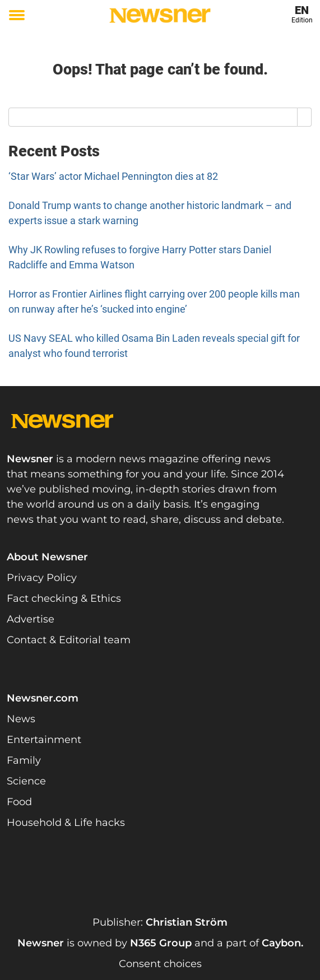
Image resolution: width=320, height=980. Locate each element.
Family (24, 760)
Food (19, 802)
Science (26, 781)
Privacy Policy (42, 578)
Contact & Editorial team (69, 640)
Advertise (31, 619)
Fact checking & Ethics (64, 598)
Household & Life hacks (66, 823)
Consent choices (160, 964)
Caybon (281, 943)
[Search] (305, 117)
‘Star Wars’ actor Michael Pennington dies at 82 (113, 176)
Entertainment (44, 740)
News (21, 719)
